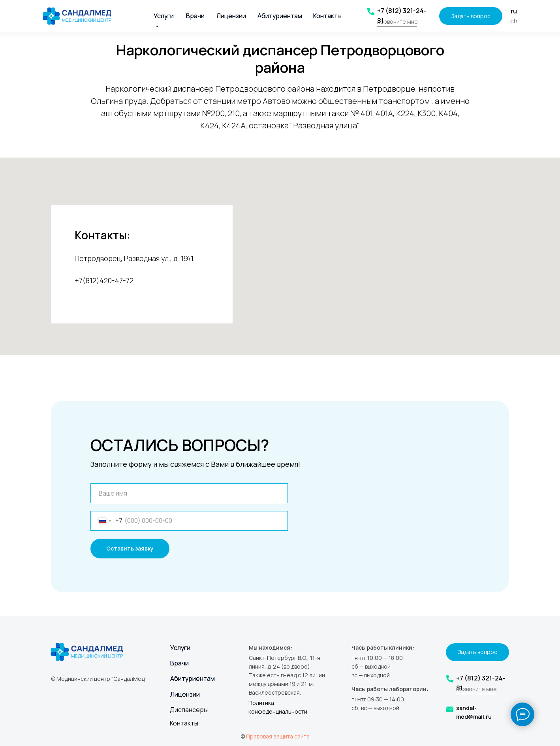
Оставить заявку (130, 548)
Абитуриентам (280, 16)
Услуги (180, 648)
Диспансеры (189, 710)
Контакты (327, 16)
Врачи (195, 16)
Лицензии (231, 16)
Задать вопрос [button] (471, 16)
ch (514, 21)
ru (514, 11)
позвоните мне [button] (397, 22)
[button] (397, 27)
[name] (189, 493)
